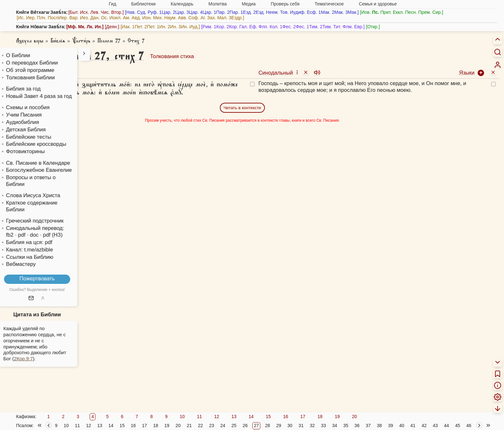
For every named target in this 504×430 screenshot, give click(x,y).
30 (290, 426)
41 (413, 426)
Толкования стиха (172, 56)
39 (391, 426)
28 (267, 426)
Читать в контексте (242, 108)
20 (355, 417)
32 (312, 426)
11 (200, 417)
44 (446, 426)
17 (303, 417)
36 (357, 426)
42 (424, 426)
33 (323, 426)
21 (189, 426)
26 (245, 426)
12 (217, 417)
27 (256, 426)
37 (368, 426)
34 (335, 426)
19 (337, 417)
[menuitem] (498, 65)
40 (402, 426)
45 (458, 426)
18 (320, 417)
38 (379, 426)
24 (223, 426)
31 (301, 426)
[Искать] (498, 52)
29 (279, 426)
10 (182, 417)
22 (201, 426)
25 (234, 426)
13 (234, 417)
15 (268, 417)
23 (212, 426)
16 (286, 417)
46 (469, 426)
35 (346, 426)
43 (435, 426)
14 (251, 417)
